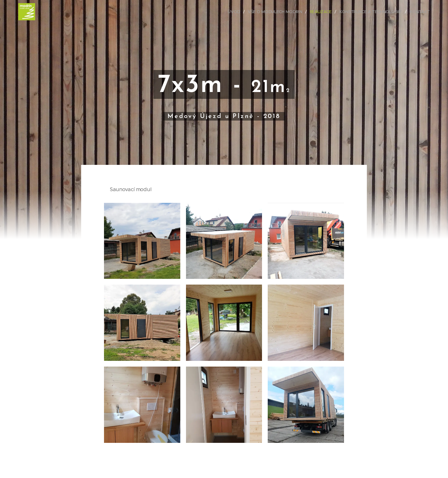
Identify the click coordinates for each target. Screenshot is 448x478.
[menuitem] (237, 12)
